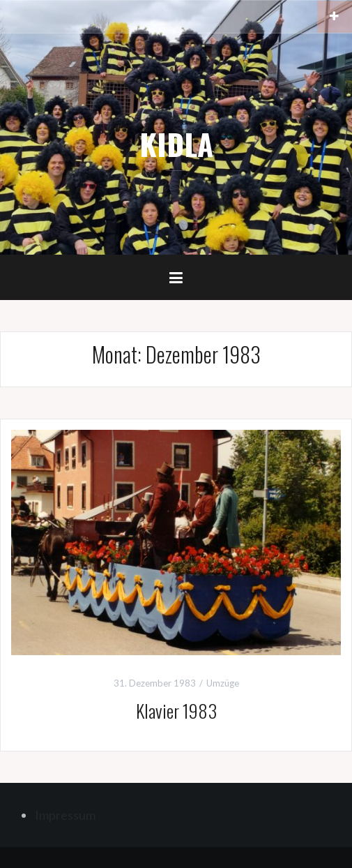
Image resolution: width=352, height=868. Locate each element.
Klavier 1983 (176, 711)
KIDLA (176, 144)
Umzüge (223, 683)
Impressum (65, 815)
